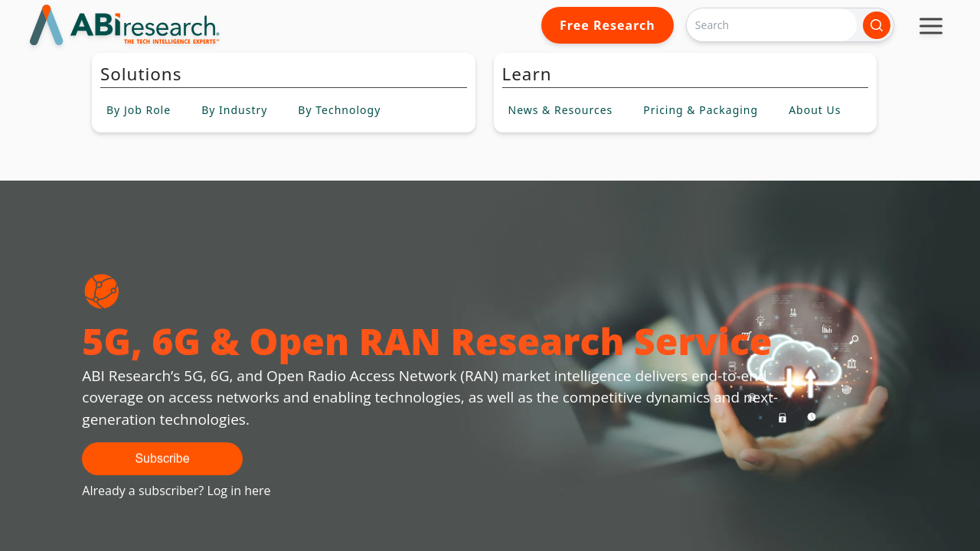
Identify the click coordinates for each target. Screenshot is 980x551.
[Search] (772, 25)
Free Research (608, 25)
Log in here (238, 491)
